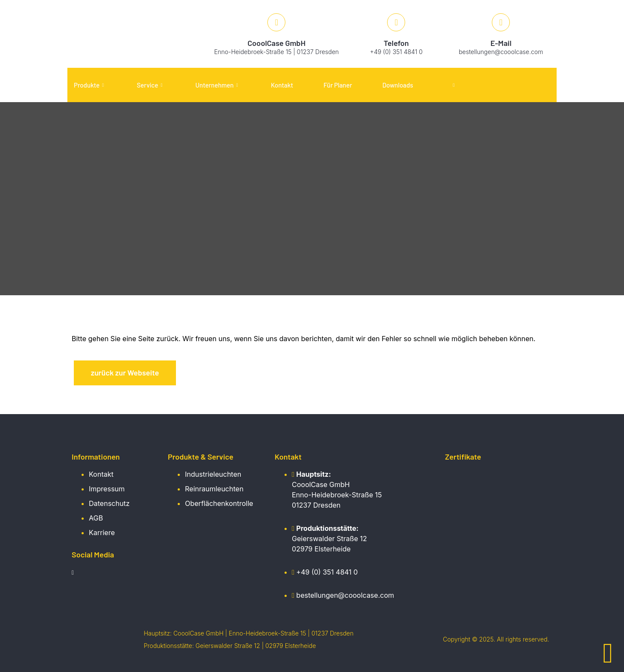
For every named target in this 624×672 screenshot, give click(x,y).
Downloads (398, 85)
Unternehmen (217, 85)
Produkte (89, 85)
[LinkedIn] (76, 574)
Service (150, 85)
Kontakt (282, 85)
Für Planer (338, 85)
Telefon (396, 43)
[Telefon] (396, 22)
